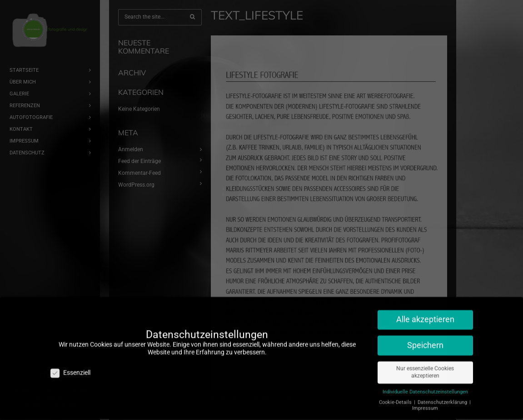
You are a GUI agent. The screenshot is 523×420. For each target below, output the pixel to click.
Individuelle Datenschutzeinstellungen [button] (425, 388)
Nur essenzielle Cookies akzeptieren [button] (425, 368)
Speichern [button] (425, 341)
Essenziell (70, 369)
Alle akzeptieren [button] (425, 316)
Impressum (425, 404)
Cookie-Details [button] (396, 398)
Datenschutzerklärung (443, 398)
